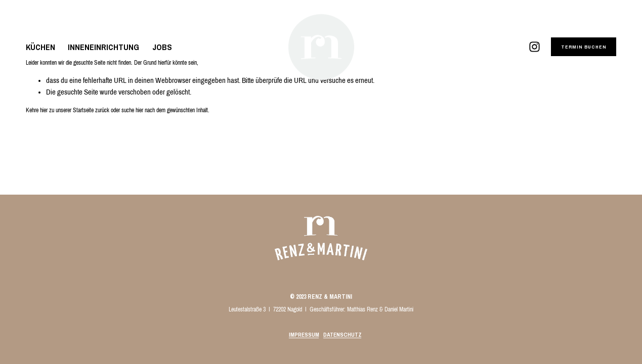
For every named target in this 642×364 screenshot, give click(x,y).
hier (44, 110)
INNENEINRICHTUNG (103, 47)
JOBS (162, 47)
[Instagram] (534, 47)
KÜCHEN (40, 47)
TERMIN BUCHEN (584, 47)
